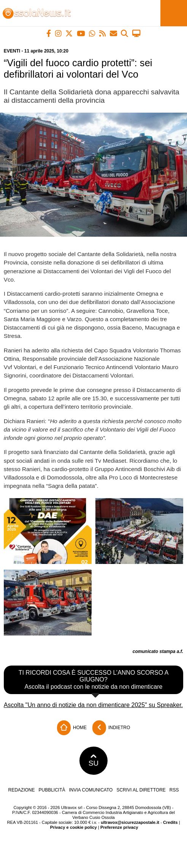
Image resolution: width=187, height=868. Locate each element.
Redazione (21, 790)
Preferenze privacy (119, 827)
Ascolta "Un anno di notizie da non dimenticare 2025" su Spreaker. (93, 705)
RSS (174, 790)
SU (94, 761)
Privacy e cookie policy (74, 827)
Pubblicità (52, 790)
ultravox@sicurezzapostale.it (130, 822)
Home (72, 728)
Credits (170, 822)
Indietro (111, 728)
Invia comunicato (91, 790)
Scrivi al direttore (141, 790)
